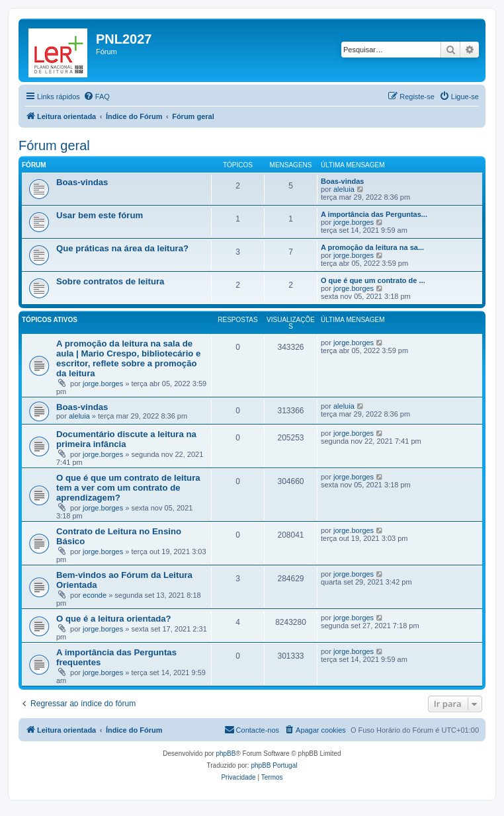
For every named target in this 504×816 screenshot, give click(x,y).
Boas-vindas (82, 182)
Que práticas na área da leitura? (122, 248)
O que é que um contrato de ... (373, 280)
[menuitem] (97, 97)
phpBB (226, 754)
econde (95, 595)
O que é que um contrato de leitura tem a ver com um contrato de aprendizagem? (128, 488)
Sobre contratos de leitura (110, 281)
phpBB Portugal (274, 765)
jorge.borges (354, 222)
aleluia (344, 189)
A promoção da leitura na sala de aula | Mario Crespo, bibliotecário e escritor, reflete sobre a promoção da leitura (128, 358)
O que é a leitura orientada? (114, 619)
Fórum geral (54, 145)
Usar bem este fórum (100, 215)
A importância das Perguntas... (374, 214)
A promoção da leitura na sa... (372, 247)
